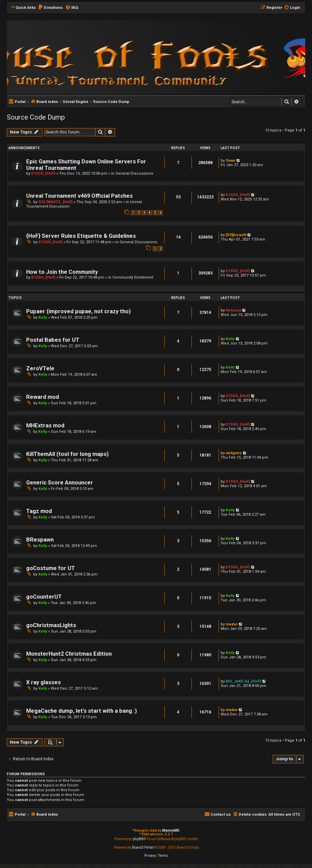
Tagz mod (39, 511)
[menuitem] (50, 8)
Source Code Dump (36, 117)
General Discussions (134, 173)
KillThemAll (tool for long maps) (67, 454)
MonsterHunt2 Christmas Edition (69, 654)
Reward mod (43, 397)
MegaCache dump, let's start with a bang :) (81, 711)
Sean (231, 161)
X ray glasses (43, 682)
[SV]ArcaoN (236, 235)
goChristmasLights (51, 625)
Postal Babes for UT (53, 340)
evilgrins (234, 453)
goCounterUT (44, 597)
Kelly (43, 317)
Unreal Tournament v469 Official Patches (79, 196)
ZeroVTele (40, 368)
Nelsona (233, 310)
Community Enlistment (133, 277)
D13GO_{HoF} (43, 173)
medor (232, 624)
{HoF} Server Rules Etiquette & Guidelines (81, 236)
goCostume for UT (51, 568)
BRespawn (40, 540)
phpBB (138, 839)
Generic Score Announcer (60, 483)
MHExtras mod (45, 426)
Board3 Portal (143, 847)
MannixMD (171, 830)
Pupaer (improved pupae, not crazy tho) (78, 311)
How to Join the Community (62, 272)
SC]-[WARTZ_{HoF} (56, 202)
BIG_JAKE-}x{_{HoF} (243, 681)
